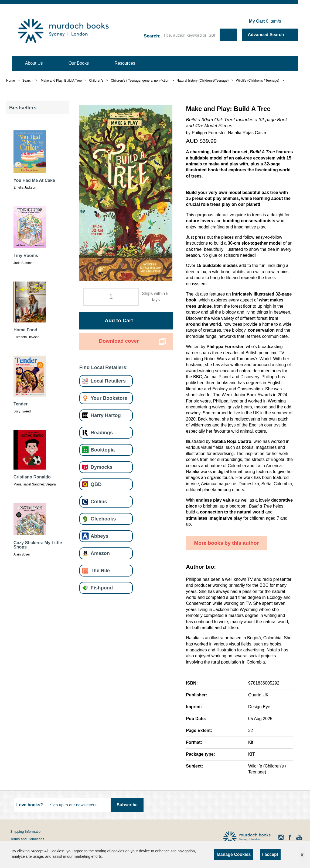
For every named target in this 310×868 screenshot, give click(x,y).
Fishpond (102, 588)
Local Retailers (108, 381)
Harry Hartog (106, 415)
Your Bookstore (109, 398)
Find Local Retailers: (104, 367)
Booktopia (103, 450)
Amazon (100, 553)
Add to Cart (119, 320)
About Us (34, 63)
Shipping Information (26, 831)
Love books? (30, 805)
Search (151, 36)
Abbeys (100, 536)
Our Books (79, 63)
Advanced (266, 35)
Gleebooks (103, 519)
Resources (125, 63)
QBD (96, 484)
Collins (99, 501)
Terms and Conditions (27, 839)
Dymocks (102, 467)
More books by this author (226, 543)
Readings (102, 433)
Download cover (119, 341)
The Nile (100, 570)
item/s (265, 21)
